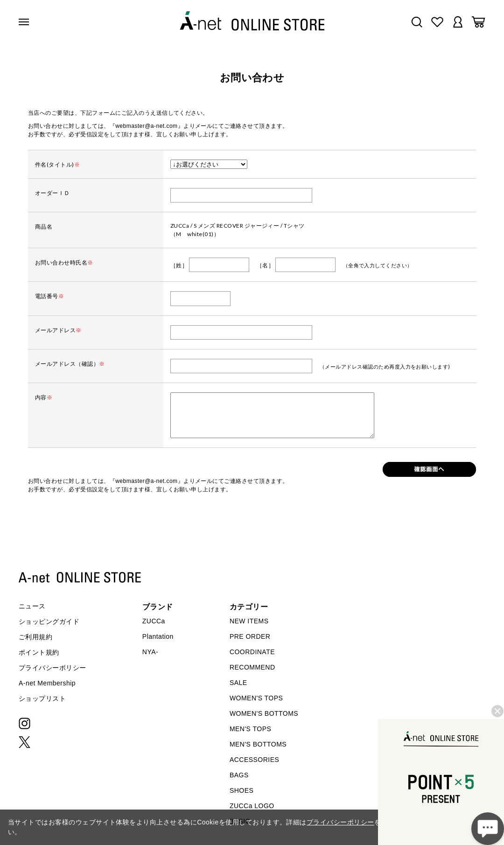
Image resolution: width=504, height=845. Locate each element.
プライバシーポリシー (52, 668)
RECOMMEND (252, 667)
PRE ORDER (250, 636)
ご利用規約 (35, 637)
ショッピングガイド (49, 622)
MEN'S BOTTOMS (258, 744)
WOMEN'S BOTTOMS (264, 713)
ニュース (32, 606)
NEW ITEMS (249, 621)
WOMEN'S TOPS (256, 698)
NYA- (150, 652)
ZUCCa (154, 621)
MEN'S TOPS (250, 729)
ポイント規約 (39, 652)
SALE (238, 683)
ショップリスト (42, 698)
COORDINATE (252, 652)
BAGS (239, 775)
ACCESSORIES (254, 760)
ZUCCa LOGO (252, 806)
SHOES (241, 790)
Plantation (158, 636)
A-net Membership (47, 683)
